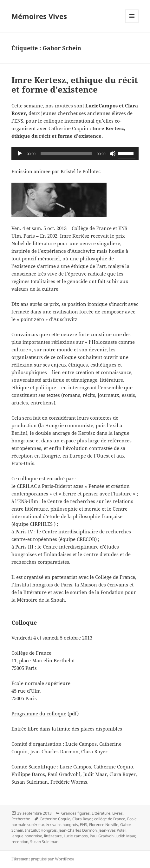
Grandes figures (75, 813)
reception (20, 842)
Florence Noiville (104, 825)
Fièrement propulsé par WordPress (43, 859)
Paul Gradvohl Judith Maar (112, 836)
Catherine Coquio (55, 819)
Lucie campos (76, 836)
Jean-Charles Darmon (78, 830)
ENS (84, 825)
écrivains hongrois (62, 825)
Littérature (101, 813)
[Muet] (113, 154)
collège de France (110, 819)
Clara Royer (82, 819)
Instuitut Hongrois (41, 830)
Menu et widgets (132, 23)
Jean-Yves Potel (112, 830)
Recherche (21, 819)
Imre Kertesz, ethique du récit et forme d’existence (75, 85)
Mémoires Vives (39, 16)
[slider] (66, 154)
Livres (117, 813)
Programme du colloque (39, 713)
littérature (53, 836)
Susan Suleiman (44, 842)
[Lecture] (20, 154)
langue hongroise (27, 836)
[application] (75, 154)
